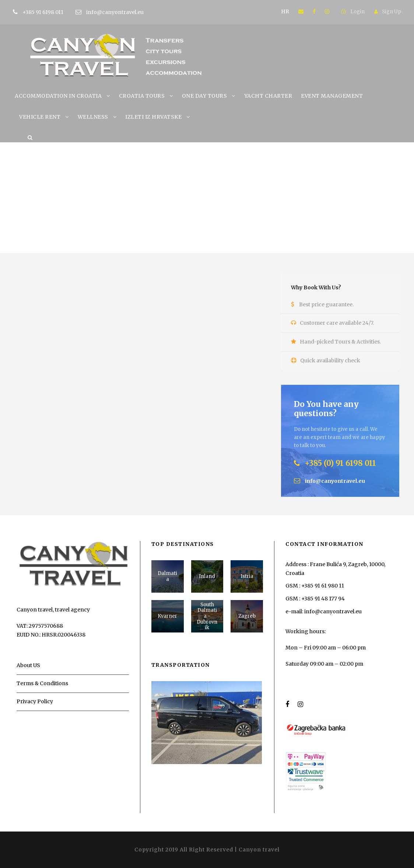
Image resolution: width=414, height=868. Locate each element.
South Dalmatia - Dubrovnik (207, 616)
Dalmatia (167, 576)
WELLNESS (93, 117)
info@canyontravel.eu (115, 12)
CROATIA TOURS (142, 96)
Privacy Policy (35, 701)
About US (28, 665)
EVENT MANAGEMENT (332, 96)
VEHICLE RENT (40, 117)
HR (285, 11)
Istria (247, 576)
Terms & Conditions (42, 683)
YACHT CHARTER (268, 96)
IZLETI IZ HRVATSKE (153, 117)
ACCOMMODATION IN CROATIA (58, 96)
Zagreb (247, 616)
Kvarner (167, 616)
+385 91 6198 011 (54, 12)
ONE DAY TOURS (205, 96)
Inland (207, 576)
